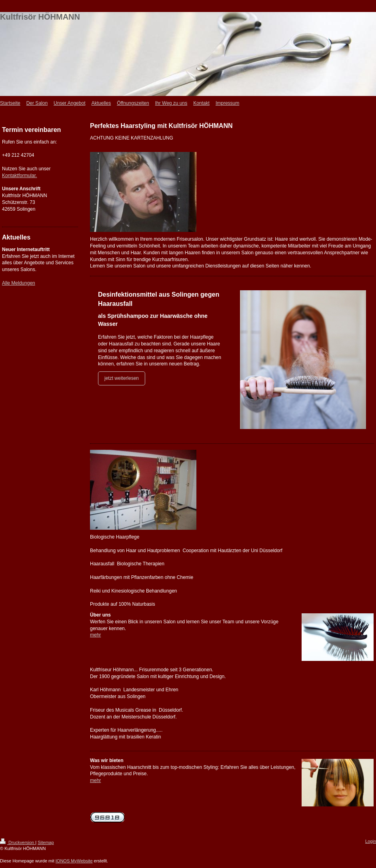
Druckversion (18, 842)
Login (371, 841)
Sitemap (46, 842)
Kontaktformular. (19, 176)
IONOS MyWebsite (74, 861)
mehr (95, 635)
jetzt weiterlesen (122, 378)
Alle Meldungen (19, 283)
